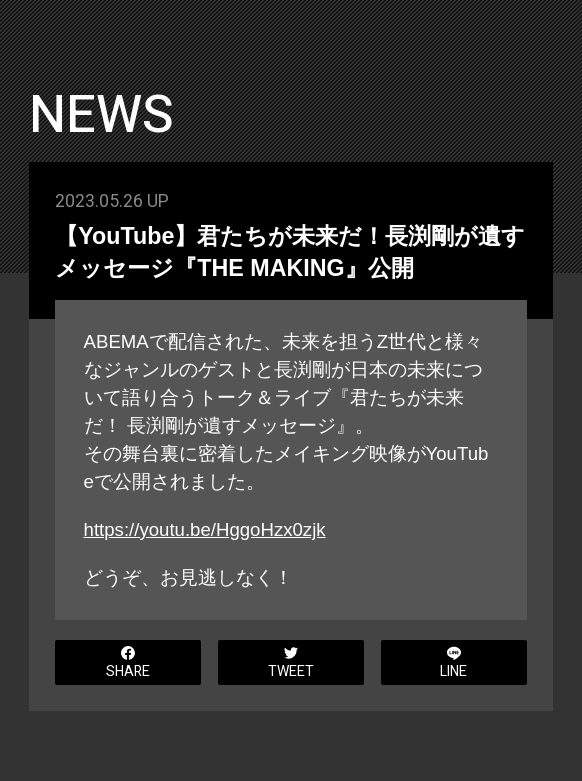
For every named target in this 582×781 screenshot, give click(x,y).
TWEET (291, 664)
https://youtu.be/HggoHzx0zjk (205, 529)
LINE (453, 664)
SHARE (128, 664)
